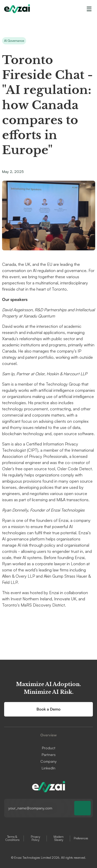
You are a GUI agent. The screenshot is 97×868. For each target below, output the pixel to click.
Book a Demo (48, 709)
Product (49, 748)
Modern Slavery (59, 838)
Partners (49, 755)
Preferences (81, 838)
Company (48, 761)
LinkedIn (48, 768)
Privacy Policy (35, 838)
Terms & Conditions (12, 838)
